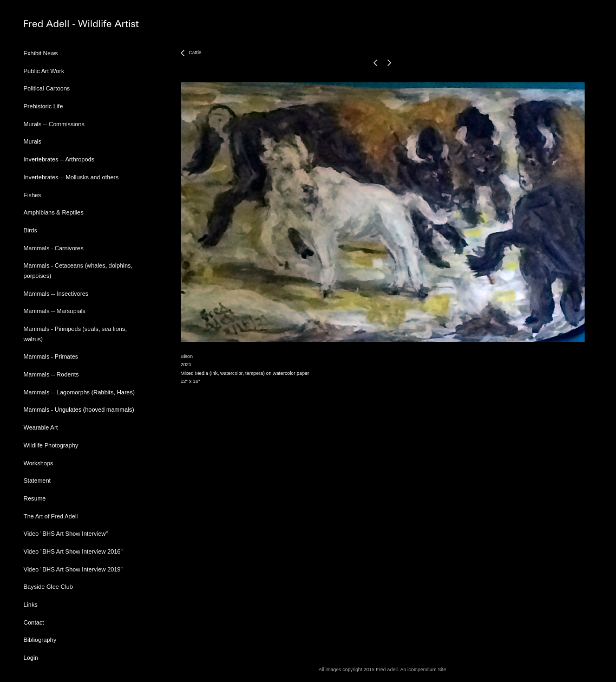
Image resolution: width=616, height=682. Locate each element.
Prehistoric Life (44, 106)
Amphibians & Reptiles (54, 212)
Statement (37, 480)
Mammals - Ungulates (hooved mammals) (79, 410)
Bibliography (40, 640)
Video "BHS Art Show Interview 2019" (73, 569)
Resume (35, 498)
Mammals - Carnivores (54, 248)
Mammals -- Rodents (51, 374)
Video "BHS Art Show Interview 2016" (73, 551)
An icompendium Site (423, 670)
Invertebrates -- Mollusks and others (71, 177)
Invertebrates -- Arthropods (59, 159)
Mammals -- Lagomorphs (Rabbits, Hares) (79, 392)
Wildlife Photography (51, 445)
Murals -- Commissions (54, 124)
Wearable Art (41, 427)
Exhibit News (41, 53)
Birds (31, 230)
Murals (33, 141)
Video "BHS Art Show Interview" (66, 534)
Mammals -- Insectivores (56, 294)
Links (31, 605)
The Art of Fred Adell (51, 516)
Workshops (39, 463)
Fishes (32, 195)
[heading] (51, 24)
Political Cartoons (47, 88)
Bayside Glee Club (48, 587)
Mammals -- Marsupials (55, 311)
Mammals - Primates (51, 356)
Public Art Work (44, 71)
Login (31, 658)
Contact (34, 622)
